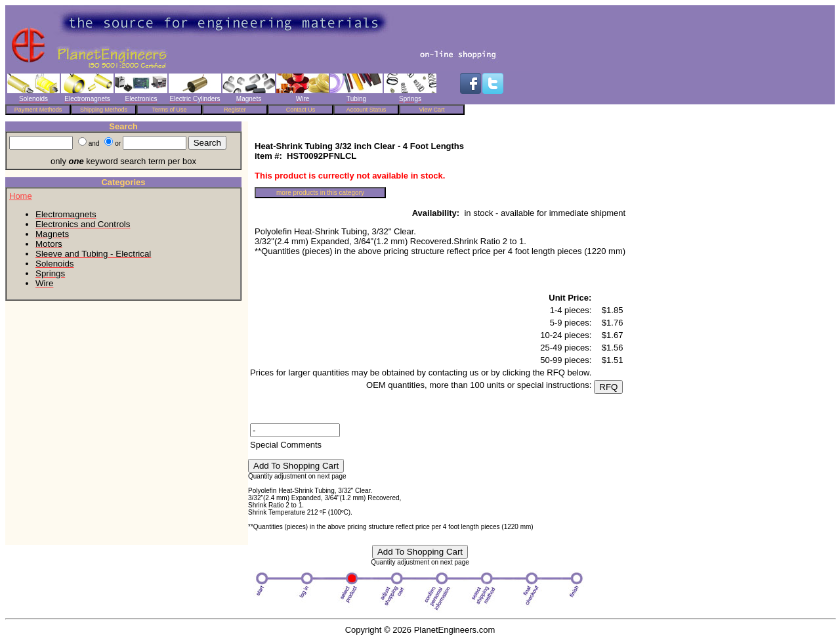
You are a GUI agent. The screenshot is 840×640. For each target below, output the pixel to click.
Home (21, 196)
